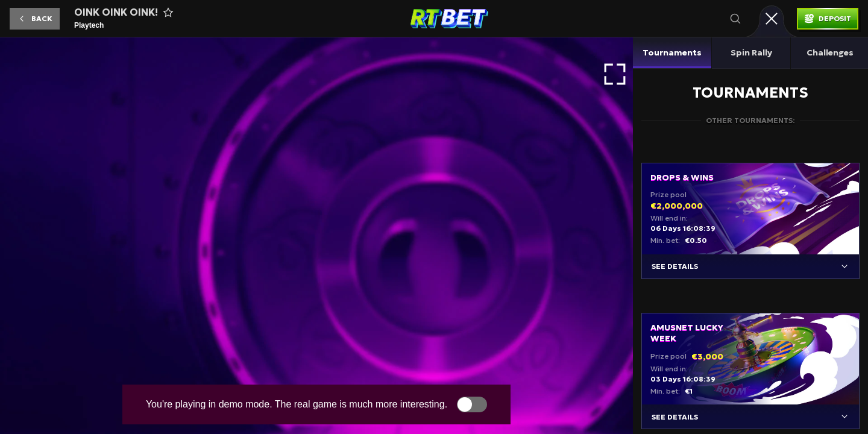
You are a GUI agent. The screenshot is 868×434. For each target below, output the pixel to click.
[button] (35, 19)
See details (675, 266)
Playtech (89, 25)
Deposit (835, 18)
